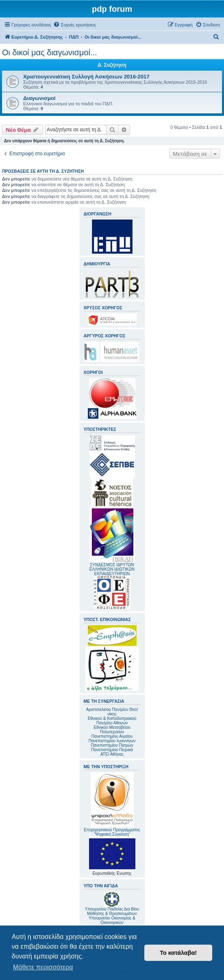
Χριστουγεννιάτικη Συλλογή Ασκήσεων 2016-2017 (86, 77)
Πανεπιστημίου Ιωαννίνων (112, 741)
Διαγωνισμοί (39, 98)
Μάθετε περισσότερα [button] (43, 967)
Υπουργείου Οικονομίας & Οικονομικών (112, 920)
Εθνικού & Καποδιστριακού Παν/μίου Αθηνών (112, 721)
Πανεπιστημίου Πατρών (112, 745)
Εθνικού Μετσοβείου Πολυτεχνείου (112, 730)
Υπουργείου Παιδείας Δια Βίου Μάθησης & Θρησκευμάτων (112, 911)
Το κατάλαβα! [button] (178, 953)
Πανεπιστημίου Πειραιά (112, 750)
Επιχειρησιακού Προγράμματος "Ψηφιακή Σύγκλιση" (112, 804)
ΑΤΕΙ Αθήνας (112, 754)
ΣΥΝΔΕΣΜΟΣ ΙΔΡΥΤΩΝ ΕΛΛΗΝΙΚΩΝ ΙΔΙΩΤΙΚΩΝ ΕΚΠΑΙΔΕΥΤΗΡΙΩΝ (112, 569)
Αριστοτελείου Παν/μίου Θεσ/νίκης (112, 712)
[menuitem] (75, 25)
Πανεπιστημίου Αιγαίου (112, 736)
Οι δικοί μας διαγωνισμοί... (50, 52)
